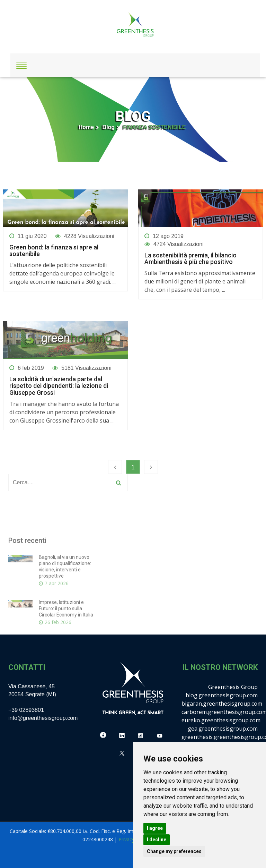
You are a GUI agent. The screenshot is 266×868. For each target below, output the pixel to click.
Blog (109, 127)
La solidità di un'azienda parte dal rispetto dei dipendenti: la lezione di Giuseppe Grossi (59, 386)
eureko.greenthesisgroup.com (221, 720)
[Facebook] (103, 736)
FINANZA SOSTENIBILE (155, 127)
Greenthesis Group (233, 687)
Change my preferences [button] (174, 851)
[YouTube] (160, 736)
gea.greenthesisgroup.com (223, 729)
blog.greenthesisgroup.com (222, 695)
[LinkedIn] (122, 736)
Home (86, 127)
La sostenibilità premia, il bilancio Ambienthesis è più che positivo (190, 259)
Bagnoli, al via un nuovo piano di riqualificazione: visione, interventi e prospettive (65, 607)
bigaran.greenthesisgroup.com (222, 704)
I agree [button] (155, 828)
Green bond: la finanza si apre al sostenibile (54, 251)
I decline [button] (157, 840)
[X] (122, 753)
